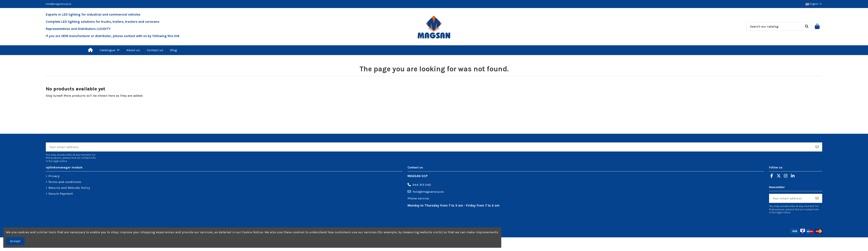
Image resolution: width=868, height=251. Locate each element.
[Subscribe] (817, 147)
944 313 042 (422, 185)
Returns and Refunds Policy (69, 188)
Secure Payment (61, 194)
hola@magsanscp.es (59, 4)
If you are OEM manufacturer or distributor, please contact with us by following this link (113, 36)
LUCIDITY (104, 29)
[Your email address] (429, 147)
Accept (15, 241)
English (814, 4)
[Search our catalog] (807, 26)
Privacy (54, 176)
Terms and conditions (65, 182)
